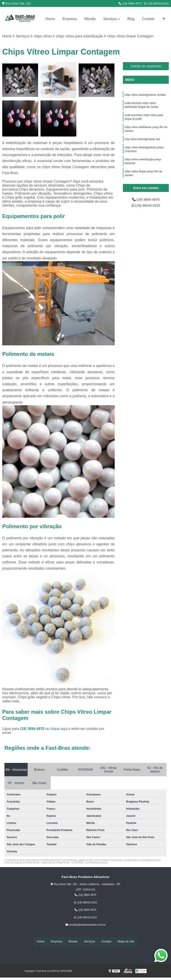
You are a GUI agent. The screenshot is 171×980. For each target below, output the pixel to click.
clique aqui (59, 729)
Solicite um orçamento (146, 66)
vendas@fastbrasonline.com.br (86, 925)
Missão (90, 19)
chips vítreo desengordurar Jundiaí (145, 95)
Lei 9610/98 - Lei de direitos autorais (90, 863)
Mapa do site (126, 941)
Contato (148, 19)
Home (50, 19)
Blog (131, 19)
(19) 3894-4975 (130, 3)
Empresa (70, 19)
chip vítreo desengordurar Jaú (142, 141)
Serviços (110, 19)
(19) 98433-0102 (156, 3)
